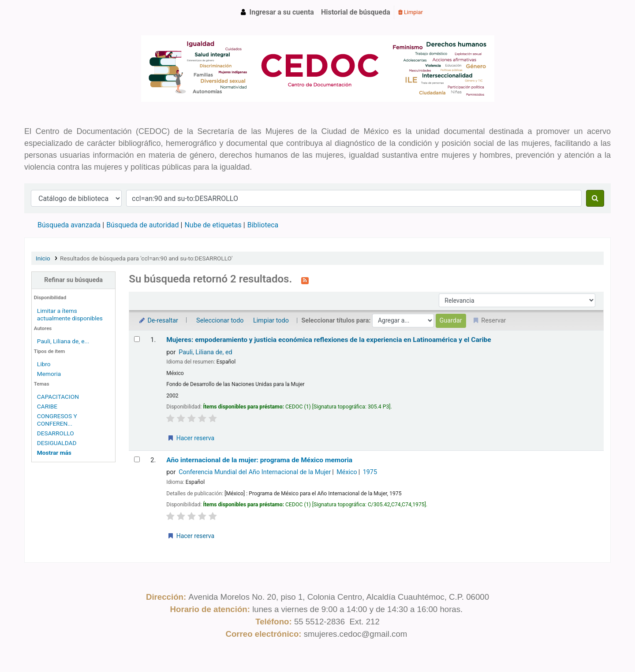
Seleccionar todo (220, 321)
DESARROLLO (56, 433)
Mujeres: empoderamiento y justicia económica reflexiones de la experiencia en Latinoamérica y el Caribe (329, 340)
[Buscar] (595, 198)
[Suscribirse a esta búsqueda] (305, 280)
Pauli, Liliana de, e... (63, 341)
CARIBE (47, 406)
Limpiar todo (271, 321)
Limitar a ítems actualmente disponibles (70, 314)
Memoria (49, 374)
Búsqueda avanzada (69, 225)
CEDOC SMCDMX (47, 12)
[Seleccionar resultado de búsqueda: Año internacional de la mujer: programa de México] (137, 459)
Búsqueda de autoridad (142, 225)
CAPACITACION (58, 397)
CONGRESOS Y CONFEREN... (57, 420)
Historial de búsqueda (356, 12)
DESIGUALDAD (57, 443)
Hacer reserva (190, 438)
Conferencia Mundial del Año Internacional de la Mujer (255, 472)
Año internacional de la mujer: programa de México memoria (259, 460)
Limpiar (411, 12)
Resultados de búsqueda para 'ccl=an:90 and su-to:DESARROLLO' (146, 258)
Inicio (43, 258)
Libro (44, 364)
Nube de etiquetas (213, 225)
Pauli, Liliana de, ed (205, 352)
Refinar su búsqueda (73, 280)
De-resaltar (158, 321)
